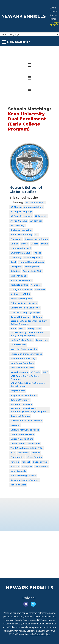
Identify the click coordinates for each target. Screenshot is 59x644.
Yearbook (36, 285)
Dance (24, 244)
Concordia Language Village (25, 312)
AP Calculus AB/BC (35, 203)
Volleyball (27, 466)
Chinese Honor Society (37, 239)
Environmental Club (21, 253)
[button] (26, 604)
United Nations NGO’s (22, 439)
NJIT (45, 372)
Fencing (15, 462)
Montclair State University (24, 349)
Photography (32, 267)
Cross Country (35, 457)
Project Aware (18, 391)
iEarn (13, 329)
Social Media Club (32, 271)
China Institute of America (24, 303)
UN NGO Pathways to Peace (25, 430)
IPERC (22, 329)
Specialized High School (23, 476)
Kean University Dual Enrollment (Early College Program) (27, 334)
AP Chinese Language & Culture (27, 207)
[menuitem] (53, 8)
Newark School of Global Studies (26, 190)
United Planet (18, 444)
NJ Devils (35, 372)
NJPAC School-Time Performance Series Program (28, 385)
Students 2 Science (20, 416)
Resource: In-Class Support (25, 480)
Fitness (37, 253)
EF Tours (37, 317)
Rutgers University (20, 400)
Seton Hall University (21, 404)
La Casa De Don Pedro (22, 340)
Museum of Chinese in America (26, 354)
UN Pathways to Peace (22, 434)
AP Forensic (41, 216)
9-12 (13, 453)
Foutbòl (26, 462)
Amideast (40, 289)
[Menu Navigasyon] (16, 42)
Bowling (36, 453)
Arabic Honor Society (21, 235)
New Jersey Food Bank (22, 363)
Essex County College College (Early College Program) (29, 322)
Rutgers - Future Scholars (24, 395)
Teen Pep (15, 425)
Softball (15, 466)
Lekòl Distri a (42, 466)
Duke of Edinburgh (20, 317)
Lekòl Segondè (18, 471)
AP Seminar (36, 221)
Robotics (15, 271)
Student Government (21, 280)
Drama (45, 244)
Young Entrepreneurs (21, 289)
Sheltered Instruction (21, 230)
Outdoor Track (41, 462)
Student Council (19, 276)
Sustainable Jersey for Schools (26, 421)
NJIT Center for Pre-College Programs (25, 378)
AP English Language (21, 212)
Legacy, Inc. (42, 340)
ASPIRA (26, 294)
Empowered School (21, 248)
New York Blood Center (22, 368)
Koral (13, 262)
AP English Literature (21, 216)
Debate (34, 244)
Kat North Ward (18, 485)
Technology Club (19, 285)
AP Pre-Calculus (19, 221)
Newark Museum (19, 372)
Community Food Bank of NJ (25, 308)
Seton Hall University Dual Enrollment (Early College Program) (28, 410)
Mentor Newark (18, 345)
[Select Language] (29, 34)
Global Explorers (33, 258)
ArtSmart (15, 294)
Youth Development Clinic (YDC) (27, 448)
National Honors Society (31, 262)
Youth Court (34, 444)
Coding (14, 244)
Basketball (23, 453)
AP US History (18, 225)
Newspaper (16, 267)
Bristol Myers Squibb (21, 299)
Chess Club (16, 239)
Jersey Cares (34, 329)
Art (37, 235)
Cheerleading (17, 457)
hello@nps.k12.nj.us (40, 634)
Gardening (16, 258)
